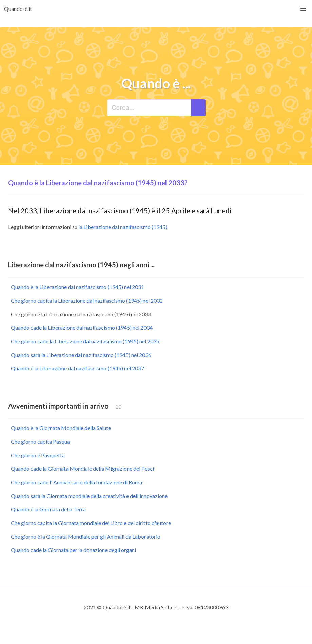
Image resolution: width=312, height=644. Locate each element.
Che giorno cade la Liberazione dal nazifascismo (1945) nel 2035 (85, 341)
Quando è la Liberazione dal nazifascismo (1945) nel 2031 (77, 287)
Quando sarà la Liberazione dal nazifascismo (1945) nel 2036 (81, 355)
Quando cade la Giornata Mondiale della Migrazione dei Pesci (82, 469)
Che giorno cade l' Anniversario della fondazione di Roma (76, 482)
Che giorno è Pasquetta (38, 455)
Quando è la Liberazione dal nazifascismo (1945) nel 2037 (77, 368)
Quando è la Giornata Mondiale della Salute (61, 428)
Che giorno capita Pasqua (40, 441)
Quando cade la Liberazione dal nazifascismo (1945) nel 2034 (82, 328)
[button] (303, 9)
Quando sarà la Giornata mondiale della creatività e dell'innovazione (89, 496)
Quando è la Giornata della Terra (48, 509)
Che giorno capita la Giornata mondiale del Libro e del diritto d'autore (91, 523)
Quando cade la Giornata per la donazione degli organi (73, 550)
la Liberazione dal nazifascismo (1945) (123, 227)
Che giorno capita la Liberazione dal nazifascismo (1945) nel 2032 (87, 300)
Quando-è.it (18, 9)
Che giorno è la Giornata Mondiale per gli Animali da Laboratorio (86, 536)
